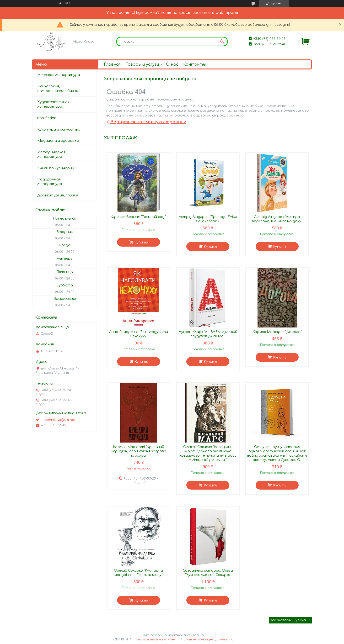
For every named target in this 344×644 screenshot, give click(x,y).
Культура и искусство (59, 129)
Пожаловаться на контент (156, 639)
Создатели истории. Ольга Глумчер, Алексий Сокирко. (208, 573)
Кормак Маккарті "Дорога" (277, 332)
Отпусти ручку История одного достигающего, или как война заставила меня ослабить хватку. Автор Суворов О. (277, 453)
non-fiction (47, 118)
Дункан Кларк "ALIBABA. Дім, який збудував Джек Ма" (208, 334)
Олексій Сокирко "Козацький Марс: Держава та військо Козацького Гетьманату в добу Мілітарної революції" (208, 453)
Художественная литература (53, 104)
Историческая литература (51, 154)
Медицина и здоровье (58, 141)
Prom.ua (198, 635)
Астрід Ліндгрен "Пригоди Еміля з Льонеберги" (208, 219)
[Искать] (222, 42)
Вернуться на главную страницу (148, 122)
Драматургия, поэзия (58, 195)
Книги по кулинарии (56, 168)
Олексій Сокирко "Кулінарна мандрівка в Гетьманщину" (138, 573)
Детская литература (59, 75)
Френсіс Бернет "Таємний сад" (138, 217)
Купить (141, 242)
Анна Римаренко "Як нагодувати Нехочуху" (139, 334)
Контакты (194, 64)
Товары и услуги (142, 64)
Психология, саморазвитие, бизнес (59, 89)
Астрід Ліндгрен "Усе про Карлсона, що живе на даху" (277, 219)
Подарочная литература (50, 182)
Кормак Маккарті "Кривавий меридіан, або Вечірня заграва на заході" (139, 451)
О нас (172, 64)
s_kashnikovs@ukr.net (58, 420)
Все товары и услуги (288, 620)
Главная (112, 64)
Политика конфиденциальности (207, 639)
